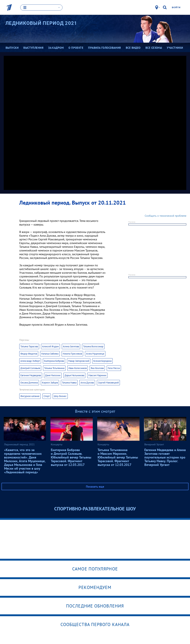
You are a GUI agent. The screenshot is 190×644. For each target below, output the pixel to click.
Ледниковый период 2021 (41, 23)
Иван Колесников (78, 368)
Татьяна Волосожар (93, 346)
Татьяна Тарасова (29, 346)
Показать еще (95, 486)
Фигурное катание (30, 396)
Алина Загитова (71, 346)
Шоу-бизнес (60, 396)
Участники (175, 48)
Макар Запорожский (79, 361)
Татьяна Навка (69, 382)
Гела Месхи (114, 368)
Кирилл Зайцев (50, 382)
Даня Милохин (53, 375)
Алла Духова (87, 382)
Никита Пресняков (72, 354)
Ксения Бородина (102, 361)
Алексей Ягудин (50, 346)
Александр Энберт (30, 361)
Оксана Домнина (29, 382)
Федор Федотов (29, 354)
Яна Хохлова (97, 368)
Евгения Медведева (31, 375)
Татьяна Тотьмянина (54, 368)
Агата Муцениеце (95, 354)
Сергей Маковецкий (108, 382)
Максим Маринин (97, 375)
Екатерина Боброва (54, 361)
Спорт (47, 396)
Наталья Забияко (50, 354)
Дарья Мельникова (74, 375)
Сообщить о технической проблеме (166, 216)
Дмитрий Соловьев (30, 368)
